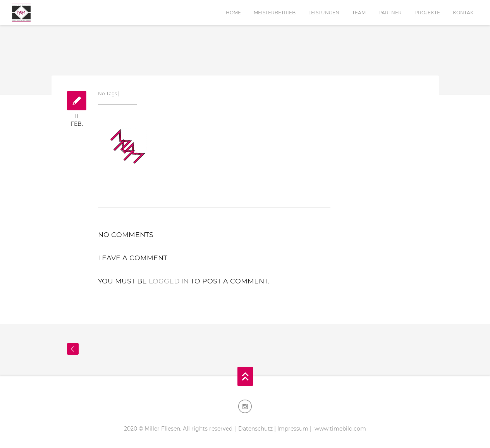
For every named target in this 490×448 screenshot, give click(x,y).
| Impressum (291, 429)
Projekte (427, 13)
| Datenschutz (254, 429)
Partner (390, 13)
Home (233, 13)
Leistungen (324, 13)
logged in (169, 281)
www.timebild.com (340, 429)
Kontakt (465, 13)
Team (359, 13)
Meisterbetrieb (275, 13)
